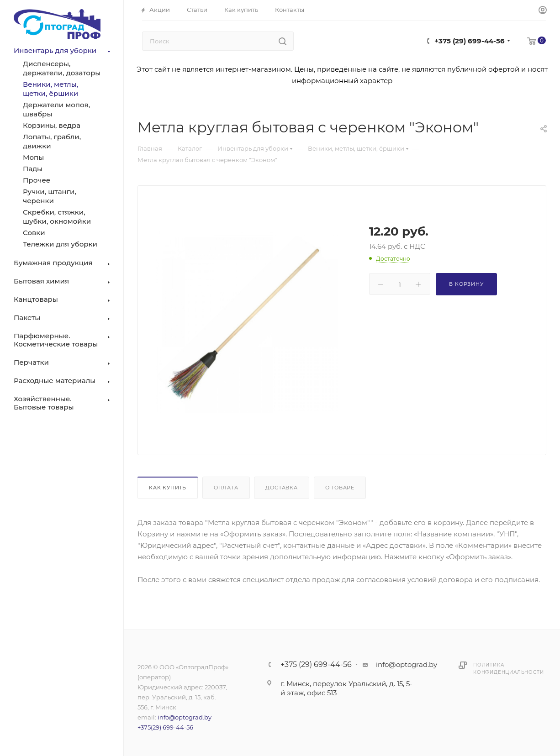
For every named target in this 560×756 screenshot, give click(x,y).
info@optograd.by (185, 717)
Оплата (226, 488)
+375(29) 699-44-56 (165, 727)
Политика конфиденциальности (508, 669)
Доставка (281, 488)
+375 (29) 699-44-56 (470, 41)
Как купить (168, 488)
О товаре (340, 488)
